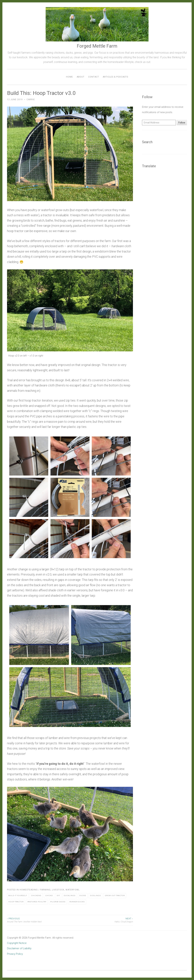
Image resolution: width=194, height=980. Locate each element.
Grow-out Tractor (115, 896)
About (81, 77)
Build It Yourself (18, 896)
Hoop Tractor (16, 902)
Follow (182, 123)
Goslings (95, 896)
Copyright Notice (17, 943)
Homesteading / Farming (35, 890)
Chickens (36, 896)
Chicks (49, 896)
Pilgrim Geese (58, 902)
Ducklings (70, 896)
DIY (58, 896)
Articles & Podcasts (115, 77)
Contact (94, 77)
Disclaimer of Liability (19, 948)
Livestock (58, 890)
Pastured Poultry (37, 902)
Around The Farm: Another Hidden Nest (39, 920)
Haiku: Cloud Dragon (101, 920)
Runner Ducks (77, 902)
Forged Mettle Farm (97, 46)
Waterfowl (73, 890)
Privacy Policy (15, 954)
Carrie (31, 100)
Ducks (83, 896)
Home (69, 77)
